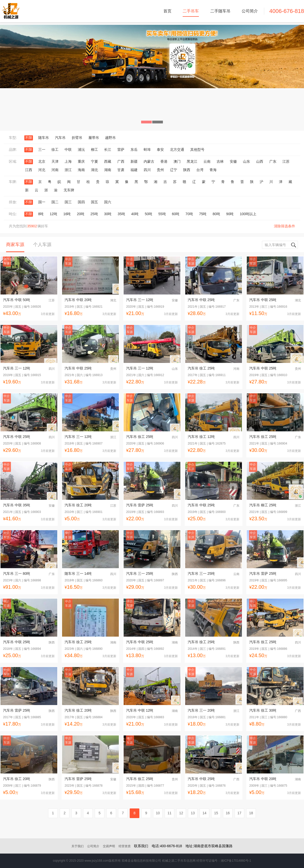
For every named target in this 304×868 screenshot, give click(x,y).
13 (193, 813)
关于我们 (78, 846)
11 (169, 813)
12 (181, 813)
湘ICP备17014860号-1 (236, 861)
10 (158, 813)
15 (216, 813)
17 (239, 813)
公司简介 (250, 11)
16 (228, 813)
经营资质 (125, 846)
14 (204, 813)
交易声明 (109, 846)
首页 (167, 11)
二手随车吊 (220, 11)
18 (251, 813)
